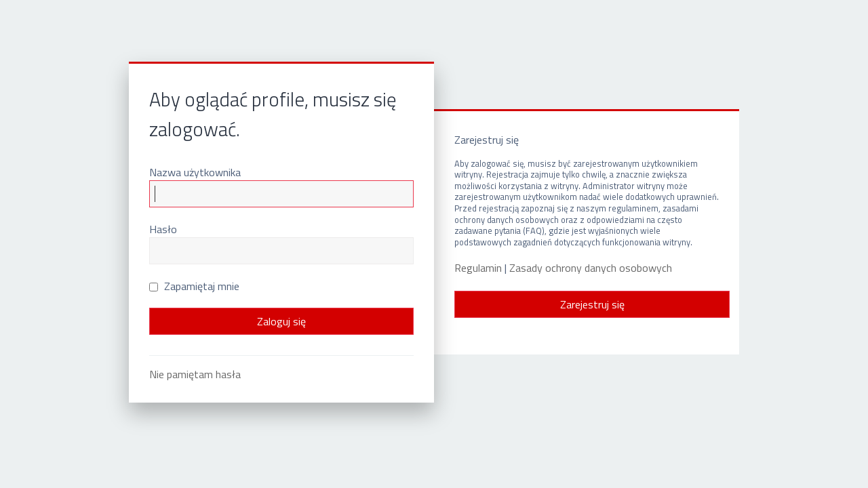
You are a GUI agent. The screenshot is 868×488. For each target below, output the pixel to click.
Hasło (163, 229)
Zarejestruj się (592, 304)
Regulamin (478, 268)
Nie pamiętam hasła (195, 374)
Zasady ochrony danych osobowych (591, 268)
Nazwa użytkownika (195, 172)
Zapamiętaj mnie (194, 286)
